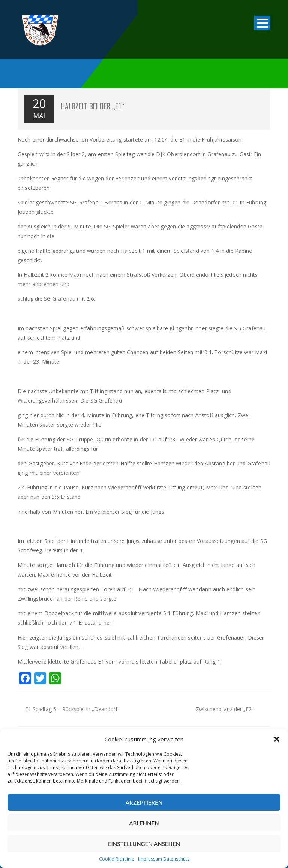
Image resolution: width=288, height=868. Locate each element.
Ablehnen (144, 823)
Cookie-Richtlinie (117, 859)
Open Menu (262, 24)
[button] (277, 739)
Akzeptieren (144, 802)
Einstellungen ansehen (144, 844)
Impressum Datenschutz (164, 859)
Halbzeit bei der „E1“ (92, 106)
